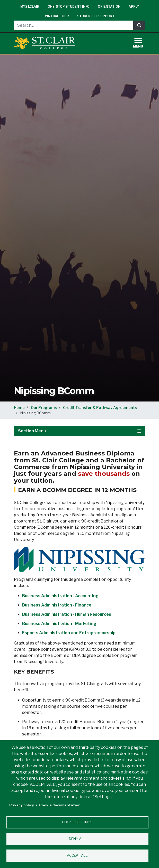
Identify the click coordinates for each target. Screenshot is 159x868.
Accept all (77, 855)
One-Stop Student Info (69, 7)
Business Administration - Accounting (60, 596)
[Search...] (74, 25)
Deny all (77, 839)
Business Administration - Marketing (59, 624)
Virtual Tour (57, 16)
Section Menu (79, 431)
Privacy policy (22, 805)
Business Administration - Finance (57, 605)
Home (19, 408)
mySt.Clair (30, 7)
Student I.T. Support (96, 16)
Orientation (109, 7)
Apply (134, 7)
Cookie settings (77, 822)
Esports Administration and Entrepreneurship (69, 633)
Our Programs (44, 408)
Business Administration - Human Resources (67, 614)
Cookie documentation (60, 805)
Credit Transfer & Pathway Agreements (100, 408)
